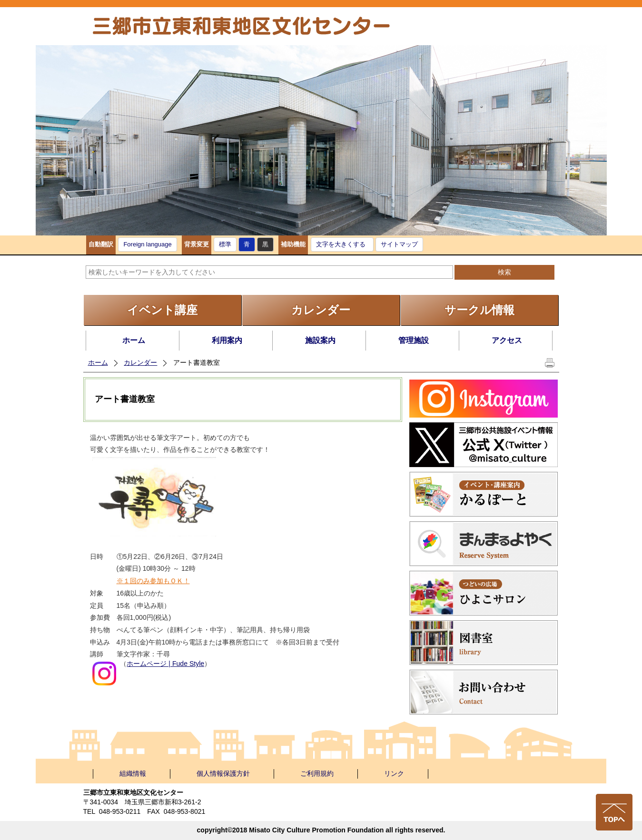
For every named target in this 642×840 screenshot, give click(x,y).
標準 (225, 244)
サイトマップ (399, 244)
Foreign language (147, 244)
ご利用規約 (317, 773)
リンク (394, 773)
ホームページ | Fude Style (165, 664)
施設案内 (320, 340)
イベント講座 (162, 310)
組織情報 (133, 773)
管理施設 (414, 340)
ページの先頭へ (614, 812)
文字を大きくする (341, 244)
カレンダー (321, 310)
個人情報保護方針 (223, 773)
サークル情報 (479, 310)
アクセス (507, 340)
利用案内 (227, 340)
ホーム (134, 340)
